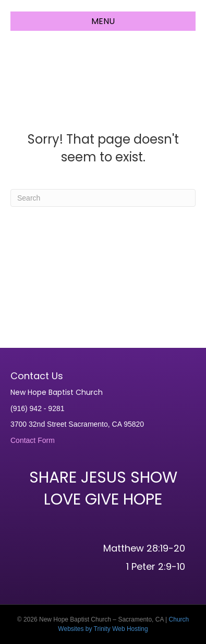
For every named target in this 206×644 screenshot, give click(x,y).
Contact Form (33, 440)
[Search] (103, 198)
